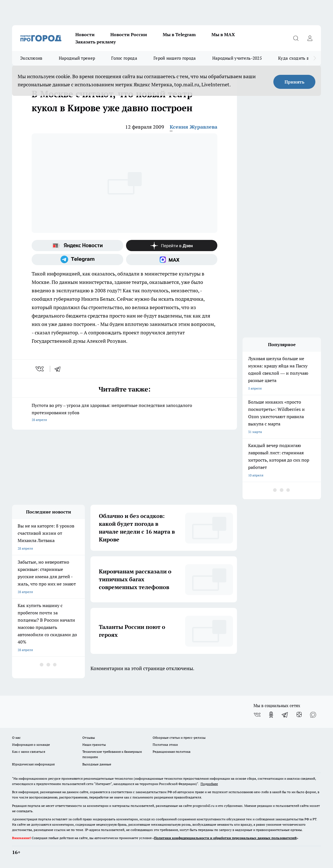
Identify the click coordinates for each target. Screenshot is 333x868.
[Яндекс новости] (77, 246)
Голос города (124, 58)
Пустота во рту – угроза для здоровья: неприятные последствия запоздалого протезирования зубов (124, 413)
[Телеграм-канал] (77, 260)
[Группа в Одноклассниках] (271, 715)
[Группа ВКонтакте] (257, 715)
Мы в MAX (223, 34)
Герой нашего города (175, 58)
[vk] (40, 369)
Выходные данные (97, 764)
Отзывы (89, 738)
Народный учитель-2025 (237, 58)
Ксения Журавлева (194, 127)
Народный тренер (77, 58)
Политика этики (165, 745)
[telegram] (59, 369)
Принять (294, 82)
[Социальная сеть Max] (172, 260)
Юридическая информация (33, 764)
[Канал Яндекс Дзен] (172, 246)
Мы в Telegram (179, 34)
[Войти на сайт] (310, 38)
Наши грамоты (94, 745)
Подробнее (209, 784)
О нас (16, 738)
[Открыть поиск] (296, 38)
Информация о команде (31, 745)
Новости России (129, 34)
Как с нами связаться (29, 752)
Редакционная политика (172, 752)
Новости (85, 34)
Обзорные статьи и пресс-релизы (179, 738)
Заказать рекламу (96, 42)
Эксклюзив (31, 58)
